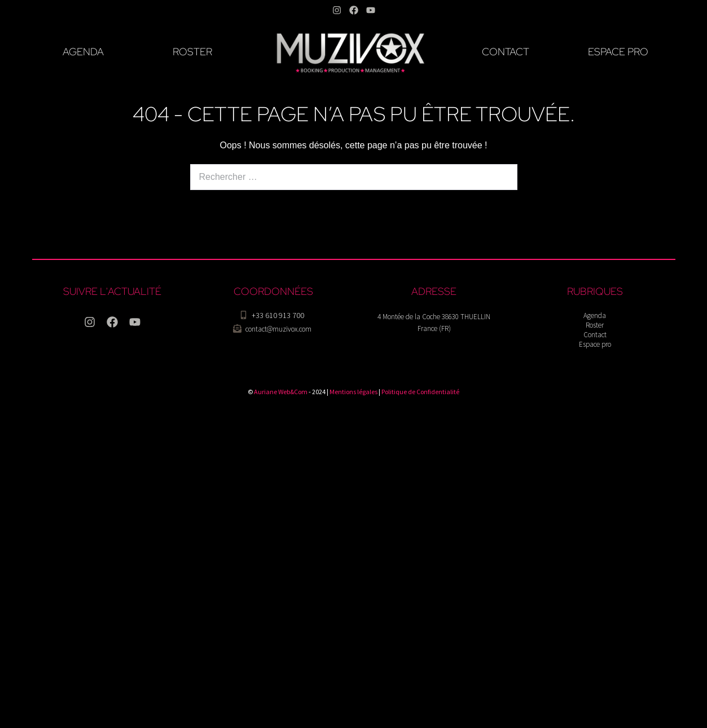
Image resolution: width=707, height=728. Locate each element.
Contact (595, 335)
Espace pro (595, 344)
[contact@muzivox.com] (237, 328)
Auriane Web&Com (281, 392)
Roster (595, 325)
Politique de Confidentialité (420, 392)
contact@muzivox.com (278, 329)
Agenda (595, 316)
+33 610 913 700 (278, 315)
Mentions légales (353, 392)
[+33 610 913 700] (243, 315)
